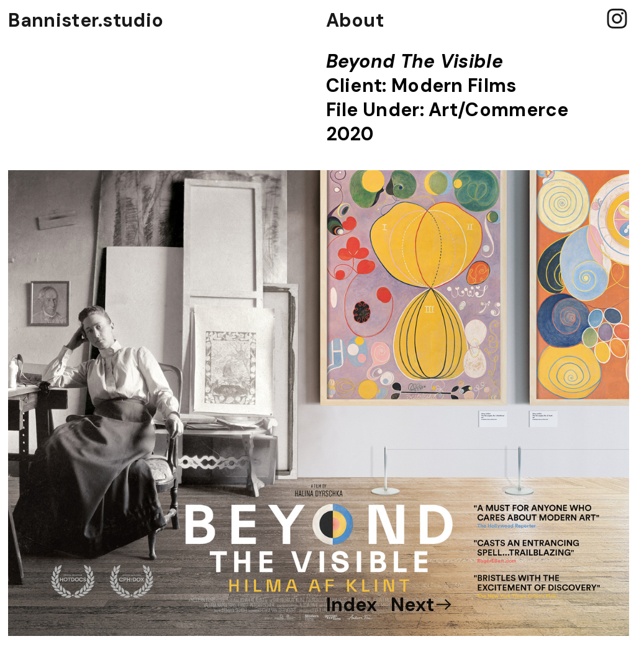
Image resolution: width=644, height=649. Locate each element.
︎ (617, 20)
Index (352, 605)
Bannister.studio (86, 20)
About (355, 20)
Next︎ (422, 605)
